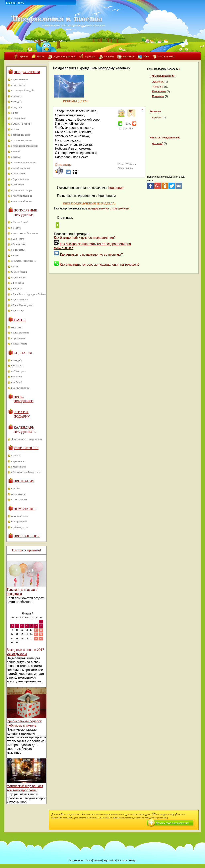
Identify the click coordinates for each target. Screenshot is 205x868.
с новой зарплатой (21, 168)
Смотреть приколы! (26, 550)
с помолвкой (18, 185)
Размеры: (156, 112)
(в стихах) (158, 143)
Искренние (158, 96)
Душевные (158, 82)
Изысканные (159, 91)
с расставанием (19, 500)
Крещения (116, 188)
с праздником (18, 338)
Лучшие (24, 56)
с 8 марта (16, 228)
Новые (41, 56)
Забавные (158, 87)
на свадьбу (17, 102)
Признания (24, 481)
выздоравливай (19, 521)
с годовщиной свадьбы (23, 90)
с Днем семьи (18, 250)
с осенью (16, 157)
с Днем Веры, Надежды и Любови (29, 294)
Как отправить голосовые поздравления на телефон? (100, 265)
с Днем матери (19, 277)
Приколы (90, 56)
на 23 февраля (18, 371)
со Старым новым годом (24, 261)
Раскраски (128, 56)
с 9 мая (15, 266)
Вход (21, 3)
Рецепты (109, 56)
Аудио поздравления (65, 56)
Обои (146, 56)
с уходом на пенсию (21, 124)
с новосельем (18, 174)
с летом (15, 129)
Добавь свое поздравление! (173, 823)
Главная (11, 3)
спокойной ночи (19, 516)
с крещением (18, 461)
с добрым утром (19, 527)
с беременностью (20, 179)
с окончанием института (24, 163)
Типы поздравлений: (163, 76)
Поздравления (27, 72)
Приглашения (27, 536)
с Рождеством (18, 244)
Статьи (88, 860)
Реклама (98, 860)
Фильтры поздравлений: (165, 138)
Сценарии (23, 353)
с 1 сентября (18, 283)
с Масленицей (18, 467)
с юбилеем (17, 96)
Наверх (133, 860)
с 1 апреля (16, 289)
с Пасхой (16, 455)
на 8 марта (17, 377)
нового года (17, 366)
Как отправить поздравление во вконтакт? (91, 255)
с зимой (15, 113)
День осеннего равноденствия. (27, 439)
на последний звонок (22, 201)
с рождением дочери (22, 140)
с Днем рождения (20, 333)
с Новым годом (19, 344)
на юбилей (17, 382)
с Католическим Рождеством (26, 472)
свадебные (17, 327)
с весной (16, 151)
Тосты (20, 320)
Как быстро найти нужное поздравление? (85, 238)
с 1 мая (15, 255)
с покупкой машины (21, 196)
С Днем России (19, 272)
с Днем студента (20, 300)
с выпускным (18, 118)
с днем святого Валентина (24, 233)
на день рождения (20, 388)
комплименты (18, 494)
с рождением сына (21, 135)
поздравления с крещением (109, 208)
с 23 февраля (18, 239)
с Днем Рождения (20, 79)
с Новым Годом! (19, 222)
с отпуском (17, 107)
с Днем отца (17, 311)
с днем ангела (18, 85)
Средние (157, 118)
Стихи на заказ (166, 56)
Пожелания (25, 509)
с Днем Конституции (22, 305)
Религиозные (26, 448)
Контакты (122, 860)
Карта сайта (110, 860)
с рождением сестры (22, 190)
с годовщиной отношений (24, 146)
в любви (15, 489)
